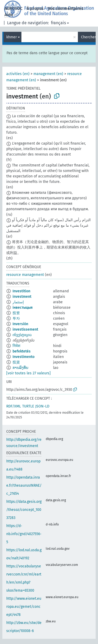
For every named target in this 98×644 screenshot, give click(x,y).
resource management (25, 275)
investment (22, 297)
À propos (35, 8)
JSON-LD (42, 406)
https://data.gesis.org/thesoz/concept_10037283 (24, 510)
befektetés (22, 351)
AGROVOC (13, 8)
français (58, 23)
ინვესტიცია (22, 335)
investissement (25, 329)
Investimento (24, 357)
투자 (16, 318)
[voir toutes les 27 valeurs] (28, 373)
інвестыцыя (23, 308)
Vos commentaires (66, 8)
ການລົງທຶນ (20, 368)
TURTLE (28, 406)
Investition (21, 291)
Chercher (88, 37)
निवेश (16, 346)
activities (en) (18, 74)
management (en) (48, 74)
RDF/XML (14, 406)
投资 (16, 313)
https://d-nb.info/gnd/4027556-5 (24, 534)
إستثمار (18, 302)
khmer (11, 37)
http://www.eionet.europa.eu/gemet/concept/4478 (24, 607)
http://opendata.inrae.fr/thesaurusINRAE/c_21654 (24, 485)
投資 (16, 362)
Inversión (20, 324)
